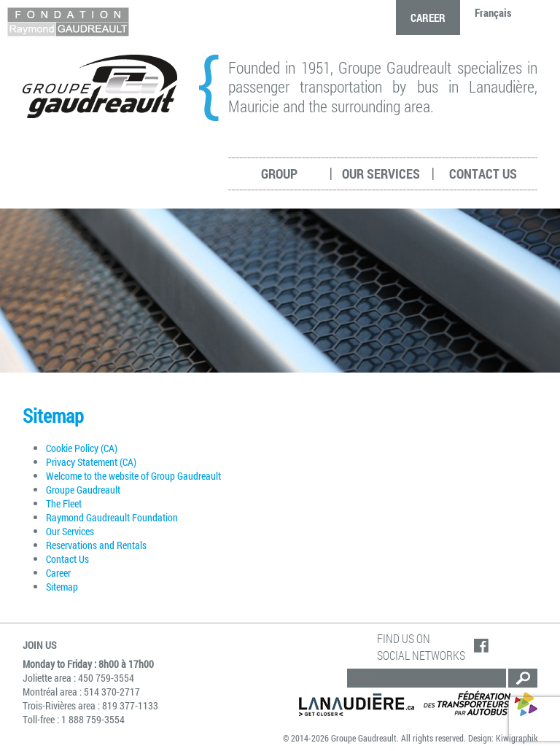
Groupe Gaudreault (83, 490)
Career (428, 17)
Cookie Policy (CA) (82, 448)
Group (279, 174)
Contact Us (483, 174)
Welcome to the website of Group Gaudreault (135, 476)
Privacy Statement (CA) (91, 462)
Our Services (70, 531)
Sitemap (62, 587)
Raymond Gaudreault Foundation (112, 517)
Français (493, 12)
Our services (381, 174)
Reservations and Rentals (96, 545)
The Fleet (64, 503)
